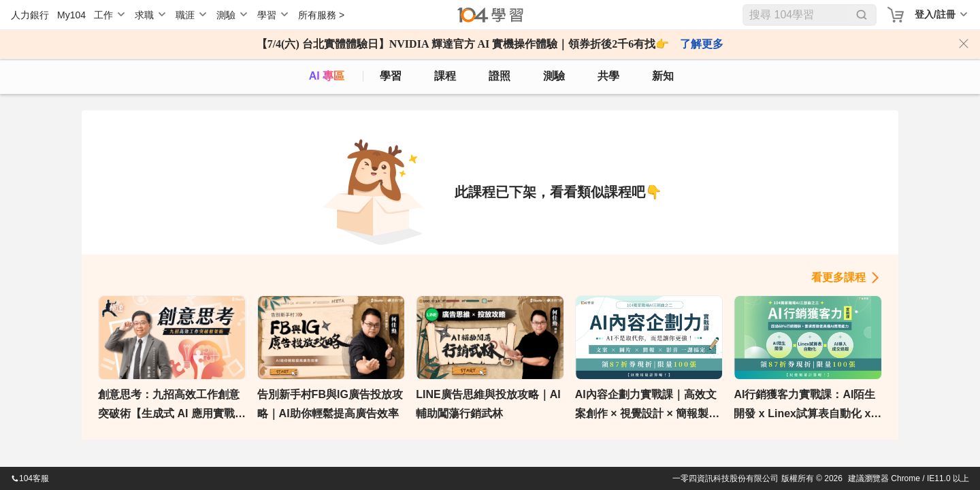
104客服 (30, 478)
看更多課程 (838, 277)
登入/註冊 (935, 14)
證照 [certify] (500, 76)
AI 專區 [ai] (327, 76)
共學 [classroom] (608, 76)
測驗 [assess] (554, 76)
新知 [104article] (663, 76)
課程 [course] (445, 76)
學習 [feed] (391, 76)
